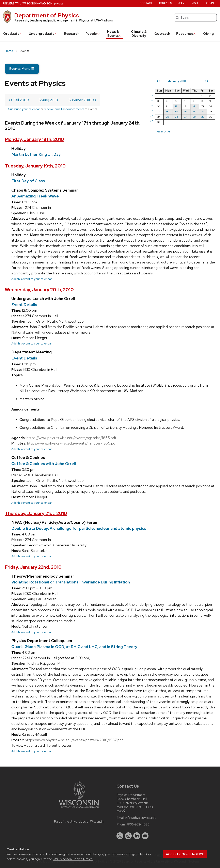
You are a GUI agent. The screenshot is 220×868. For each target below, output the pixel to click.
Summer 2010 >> (83, 100)
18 (167, 111)
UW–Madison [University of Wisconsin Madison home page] (28, 4)
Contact (146, 3)
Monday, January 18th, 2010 (34, 139)
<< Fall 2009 (18, 100)
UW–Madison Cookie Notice (73, 859)
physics (59, 4)
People (93, 34)
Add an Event (163, 132)
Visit (195, 3)
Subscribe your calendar (24, 109)
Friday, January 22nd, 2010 (33, 567)
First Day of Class (28, 181)
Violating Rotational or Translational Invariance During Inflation (71, 582)
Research (72, 34)
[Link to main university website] (79, 809)
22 (203, 111)
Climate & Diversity (139, 34)
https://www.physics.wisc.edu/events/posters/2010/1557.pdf (74, 740)
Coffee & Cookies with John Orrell (44, 464)
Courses (166, 3)
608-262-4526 (138, 824)
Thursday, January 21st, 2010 (36, 513)
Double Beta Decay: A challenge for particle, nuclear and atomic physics (79, 528)
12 (176, 106)
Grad (13, 34)
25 (167, 117)
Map (121, 811)
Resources (187, 34)
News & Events (115, 34)
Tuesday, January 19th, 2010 (35, 166)
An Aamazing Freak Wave (35, 196)
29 (203, 117)
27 (185, 117)
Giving (208, 34)
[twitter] (120, 836)
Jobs (182, 3)
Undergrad (43, 34)
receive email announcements (64, 109)
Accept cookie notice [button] (185, 854)
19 (176, 111)
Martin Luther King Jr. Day (36, 154)
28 (194, 117)
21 (194, 111)
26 (177, 117)
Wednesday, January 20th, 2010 (39, 290)
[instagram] (128, 836)
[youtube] (145, 836)
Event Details (24, 305)
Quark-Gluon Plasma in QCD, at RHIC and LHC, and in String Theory (74, 647)
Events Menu (22, 69)
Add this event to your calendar (32, 279)
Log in (209, 3)
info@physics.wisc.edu (141, 818)
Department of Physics (47, 15)
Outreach (162, 34)
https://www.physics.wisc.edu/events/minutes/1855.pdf (72, 443)
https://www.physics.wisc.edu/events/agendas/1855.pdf (71, 438)
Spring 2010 (48, 100)
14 (194, 106)
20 (185, 111)
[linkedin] (137, 836)
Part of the (79, 822)
